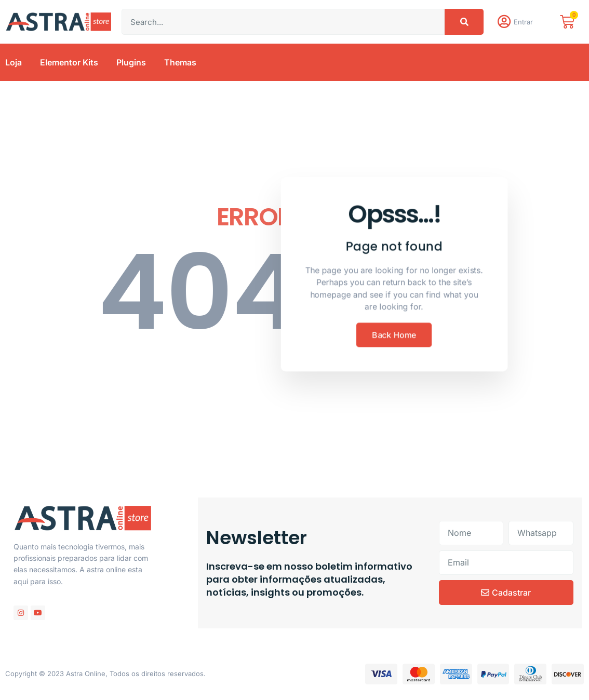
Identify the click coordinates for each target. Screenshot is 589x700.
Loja (14, 64)
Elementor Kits (69, 64)
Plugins (131, 64)
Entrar (525, 23)
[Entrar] (505, 23)
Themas (180, 64)
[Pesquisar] (464, 23)
